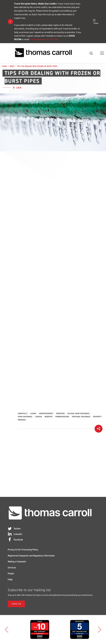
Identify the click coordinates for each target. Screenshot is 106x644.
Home (4, 66)
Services (12, 568)
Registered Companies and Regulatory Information (31, 556)
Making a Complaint (17, 562)
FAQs (10, 580)
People (11, 574)
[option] (29, 630)
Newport (49, 417)
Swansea (22, 420)
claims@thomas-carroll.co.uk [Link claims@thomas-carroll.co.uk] (44, 39)
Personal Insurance (81, 417)
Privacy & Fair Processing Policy (23, 550)
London (38, 417)
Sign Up (16, 604)
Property (97, 417)
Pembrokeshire (62, 417)
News (12, 66)
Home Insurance (25, 417)
